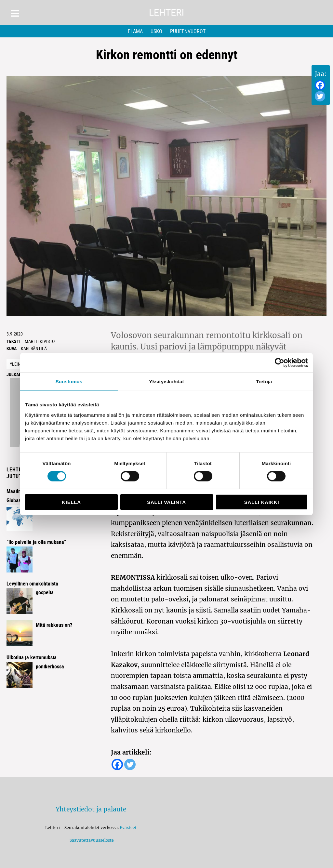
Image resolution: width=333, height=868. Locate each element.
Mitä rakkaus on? (54, 625)
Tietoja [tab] (264, 381)
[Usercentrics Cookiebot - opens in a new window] (280, 363)
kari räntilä (34, 348)
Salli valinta (166, 502)
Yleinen (18, 364)
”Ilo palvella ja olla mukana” (36, 542)
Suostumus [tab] (69, 381)
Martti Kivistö (40, 341)
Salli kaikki (262, 502)
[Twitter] (320, 96)
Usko (156, 31)
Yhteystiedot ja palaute (91, 809)
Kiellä (71, 502)
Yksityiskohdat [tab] (166, 381)
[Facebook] (320, 85)
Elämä (135, 31)
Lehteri (166, 13)
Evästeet (128, 828)
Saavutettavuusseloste (91, 840)
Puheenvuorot (188, 31)
